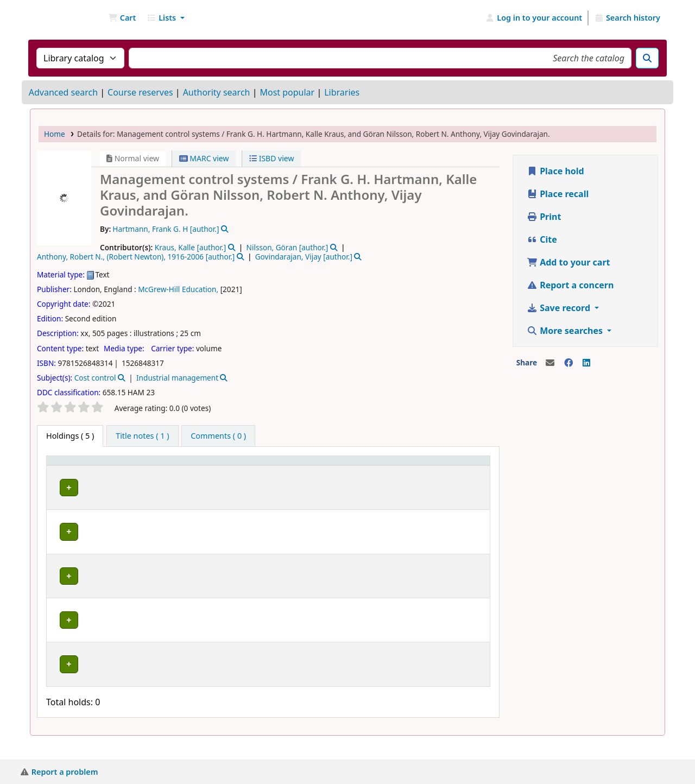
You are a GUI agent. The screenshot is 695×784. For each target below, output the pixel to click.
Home (55, 134)
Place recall (558, 194)
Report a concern (570, 285)
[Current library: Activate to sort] (180, 471)
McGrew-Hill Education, (178, 289)
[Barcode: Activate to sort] (464, 471)
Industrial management (177, 378)
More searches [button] (566, 331)
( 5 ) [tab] (70, 436)
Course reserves (140, 92)
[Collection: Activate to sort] (255, 471)
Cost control (95, 378)
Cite (542, 239)
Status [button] (402, 476)
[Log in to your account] (534, 18)
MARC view (204, 158)
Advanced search (63, 92)
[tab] (142, 436)
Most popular (287, 92)
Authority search (217, 92)
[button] (122, 18)
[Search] (647, 58)
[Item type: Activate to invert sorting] (96, 471)
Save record (560, 308)
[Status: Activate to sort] (411, 471)
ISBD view (271, 158)
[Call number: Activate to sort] (340, 471)
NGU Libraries (58, 18)
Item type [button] (70, 476)
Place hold (555, 171)
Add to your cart (568, 262)
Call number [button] (323, 476)
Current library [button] (164, 471)
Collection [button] (239, 476)
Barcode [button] (458, 476)
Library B (170, 497)
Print (544, 217)
